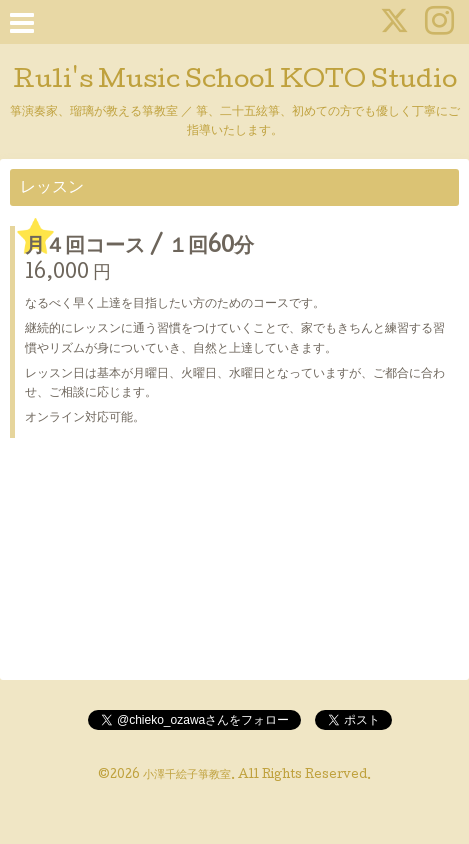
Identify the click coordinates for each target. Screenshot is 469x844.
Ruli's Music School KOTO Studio (235, 81)
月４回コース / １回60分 (139, 248)
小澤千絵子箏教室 (187, 776)
